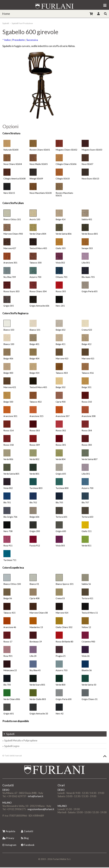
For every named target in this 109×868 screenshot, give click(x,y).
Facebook (28, 845)
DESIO (6, 790)
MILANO (7, 803)
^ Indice (7, 40)
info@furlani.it (36, 796)
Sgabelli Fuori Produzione (22, 23)
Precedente (18, 40)
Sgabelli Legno (12, 746)
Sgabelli (6, 23)
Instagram (9, 845)
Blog (25, 838)
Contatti (27, 831)
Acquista (9, 831)
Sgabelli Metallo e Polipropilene (21, 740)
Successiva (32, 40)
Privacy (8, 838)
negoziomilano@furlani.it (41, 809)
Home (6, 14)
